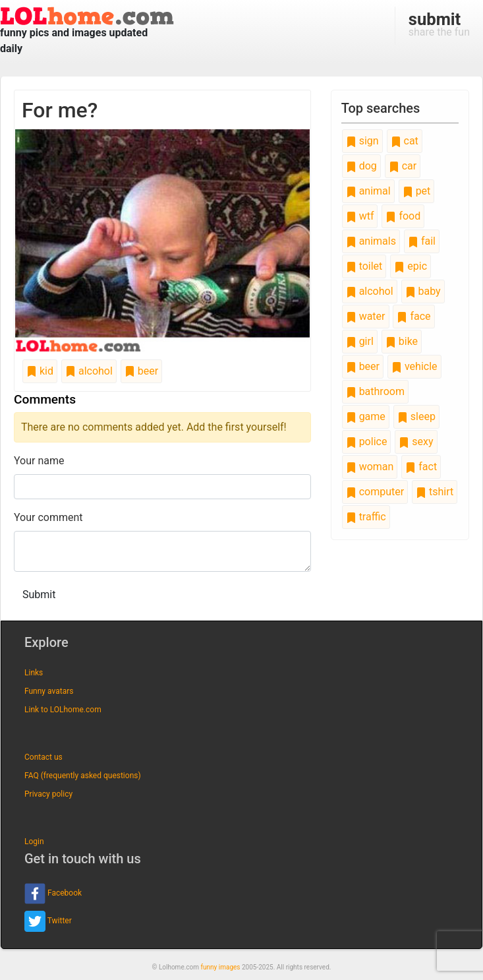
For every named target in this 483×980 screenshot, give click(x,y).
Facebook (53, 894)
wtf (360, 216)
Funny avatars (49, 691)
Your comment (48, 517)
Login (34, 842)
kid (40, 371)
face (413, 316)
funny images (221, 967)
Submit (39, 595)
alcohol (89, 371)
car (403, 166)
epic (411, 266)
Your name (39, 461)
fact (421, 467)
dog (361, 166)
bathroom (375, 391)
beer (141, 371)
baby (423, 291)
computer (375, 492)
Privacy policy (48, 794)
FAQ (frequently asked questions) (83, 776)
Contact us (43, 757)
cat (405, 141)
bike (402, 341)
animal (368, 191)
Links (34, 673)
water (366, 316)
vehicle (414, 366)
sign (362, 141)
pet (417, 191)
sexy (416, 442)
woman (370, 467)
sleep (416, 416)
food (403, 216)
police (367, 442)
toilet (364, 266)
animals (371, 241)
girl (360, 341)
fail (422, 241)
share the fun (439, 24)
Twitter (48, 921)
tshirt (435, 492)
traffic (366, 517)
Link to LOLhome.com (63, 710)
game (366, 416)
